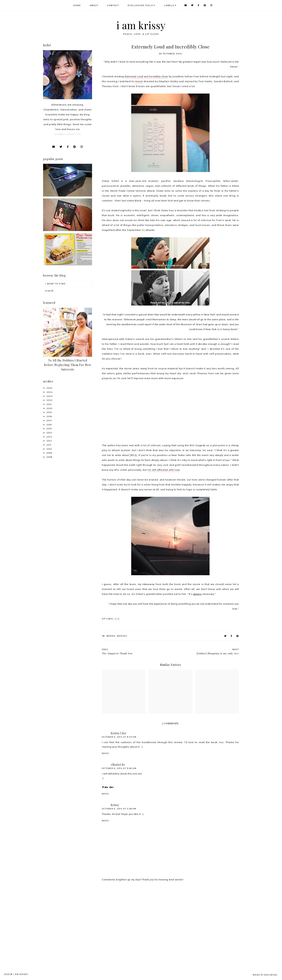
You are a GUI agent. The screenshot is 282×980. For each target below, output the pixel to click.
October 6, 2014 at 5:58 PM (119, 809)
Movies (122, 636)
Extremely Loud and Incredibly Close (146, 76)
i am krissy (141, 25)
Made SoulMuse (265, 975)
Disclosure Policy (141, 5)
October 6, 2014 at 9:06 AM (119, 768)
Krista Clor (119, 733)
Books (111, 636)
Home (77, 5)
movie (139, 81)
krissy (115, 805)
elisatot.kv (118, 765)
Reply (105, 753)
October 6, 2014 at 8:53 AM (119, 737)
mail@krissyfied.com (67, 134)
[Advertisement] (74, 916)
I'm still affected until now (164, 470)
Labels (169, 5)
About (94, 5)
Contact (113, 5)
